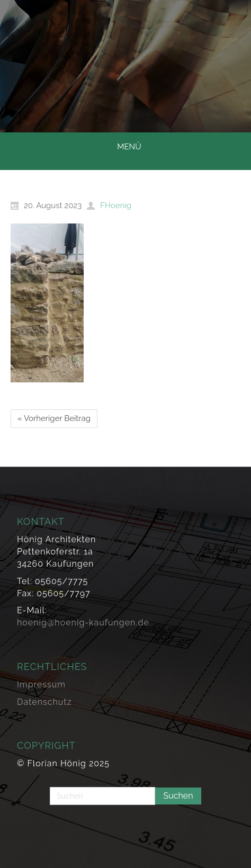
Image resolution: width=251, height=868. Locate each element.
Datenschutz (44, 702)
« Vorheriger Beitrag (54, 418)
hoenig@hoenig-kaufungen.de (83, 623)
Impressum (41, 684)
